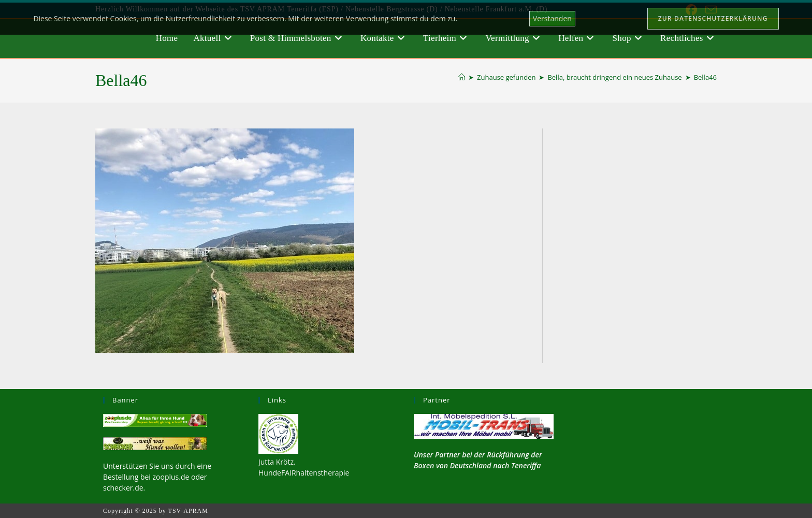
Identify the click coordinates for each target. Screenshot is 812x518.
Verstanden (552, 18)
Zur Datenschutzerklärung (713, 18)
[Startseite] (462, 77)
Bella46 (705, 77)
